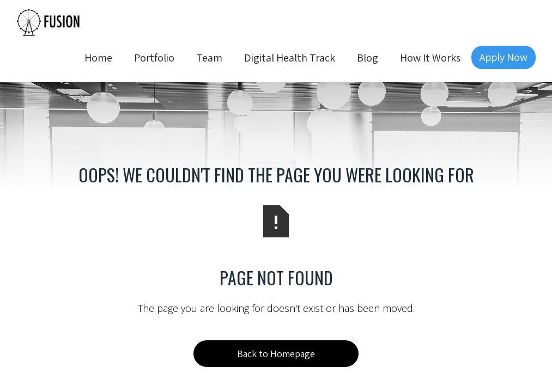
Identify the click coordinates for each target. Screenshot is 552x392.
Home (98, 58)
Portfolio (154, 58)
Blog (368, 58)
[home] (49, 21)
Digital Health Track (290, 58)
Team (209, 58)
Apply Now (504, 57)
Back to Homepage (276, 354)
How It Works (430, 58)
